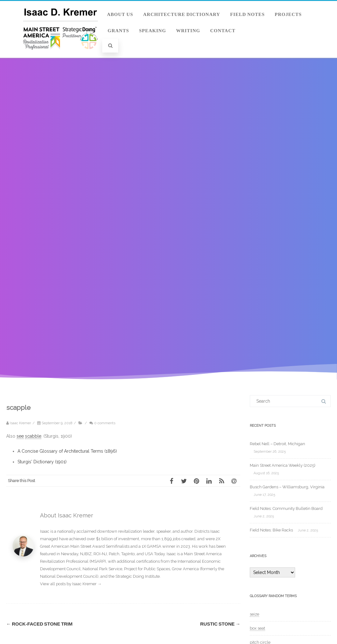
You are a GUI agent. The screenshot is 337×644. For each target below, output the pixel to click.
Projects (288, 14)
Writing (188, 31)
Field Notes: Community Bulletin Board (286, 508)
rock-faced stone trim (39, 624)
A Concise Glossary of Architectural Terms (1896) (67, 451)
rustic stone (220, 624)
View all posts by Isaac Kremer (71, 584)
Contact (223, 31)
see (20, 436)
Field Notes (247, 14)
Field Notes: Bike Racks (271, 530)
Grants (118, 31)
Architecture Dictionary (182, 14)
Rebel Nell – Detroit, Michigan (277, 444)
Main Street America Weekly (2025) (283, 465)
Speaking (153, 31)
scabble (33, 436)
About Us (120, 14)
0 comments (105, 423)
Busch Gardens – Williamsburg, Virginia (287, 487)
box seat (257, 628)
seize (254, 614)
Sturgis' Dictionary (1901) (42, 462)
